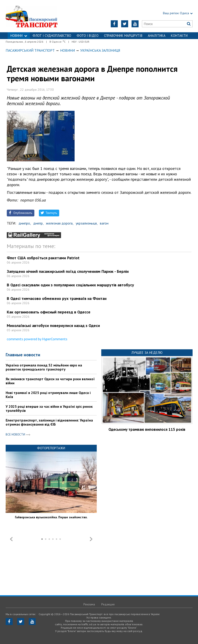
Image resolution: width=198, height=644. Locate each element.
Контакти (179, 36)
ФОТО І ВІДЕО (88, 36)
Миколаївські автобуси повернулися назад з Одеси (53, 325)
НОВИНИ (19, 36)
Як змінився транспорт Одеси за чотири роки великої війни (50, 381)
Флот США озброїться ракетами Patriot (43, 258)
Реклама (89, 604)
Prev (11, 539)
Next (91, 539)
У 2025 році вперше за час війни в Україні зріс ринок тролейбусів (49, 408)
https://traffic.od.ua (38, 16)
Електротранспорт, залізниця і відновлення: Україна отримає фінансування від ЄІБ (49, 422)
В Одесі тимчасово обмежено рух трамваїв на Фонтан (57, 298)
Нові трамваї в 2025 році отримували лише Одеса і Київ (48, 395)
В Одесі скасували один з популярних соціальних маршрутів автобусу (70, 285)
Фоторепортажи (51, 448)
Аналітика (157, 36)
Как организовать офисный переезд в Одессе (49, 312)
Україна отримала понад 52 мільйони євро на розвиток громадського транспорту (44, 367)
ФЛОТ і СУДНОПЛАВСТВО (52, 36)
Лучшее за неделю (147, 353)
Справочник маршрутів (123, 36)
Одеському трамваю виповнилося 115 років (147, 429)
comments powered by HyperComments (37, 339)
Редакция (108, 604)
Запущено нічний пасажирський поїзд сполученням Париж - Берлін (68, 271)
